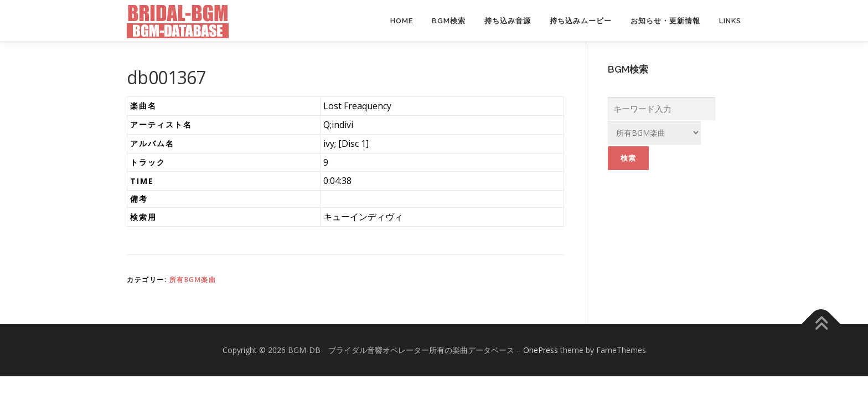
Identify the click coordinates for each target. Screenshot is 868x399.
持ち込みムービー (581, 21)
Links (730, 21)
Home (402, 21)
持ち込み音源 (508, 21)
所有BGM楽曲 (193, 280)
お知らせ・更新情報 (665, 21)
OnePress (541, 350)
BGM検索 (449, 21)
